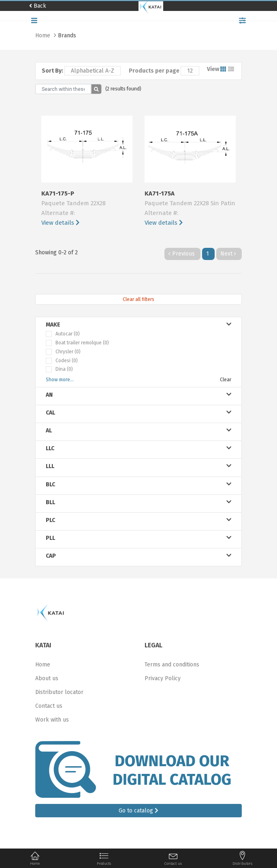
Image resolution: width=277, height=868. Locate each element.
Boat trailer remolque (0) (82, 343)
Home (44, 35)
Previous (182, 254)
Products (104, 858)
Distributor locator (59, 692)
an (138, 395)
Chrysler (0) (68, 352)
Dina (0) (64, 369)
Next (229, 254)
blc (138, 484)
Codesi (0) (67, 361)
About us (47, 678)
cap (138, 556)
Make (138, 325)
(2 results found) (123, 89)
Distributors (242, 858)
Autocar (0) (68, 334)
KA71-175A (190, 209)
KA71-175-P (87, 209)
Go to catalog (138, 811)
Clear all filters (138, 299)
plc (138, 520)
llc (138, 448)
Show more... (60, 380)
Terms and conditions (172, 665)
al (138, 431)
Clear (226, 380)
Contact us (49, 706)
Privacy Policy (163, 678)
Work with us (52, 720)
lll (138, 466)
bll (138, 502)
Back (38, 6)
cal (138, 413)
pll (138, 538)
